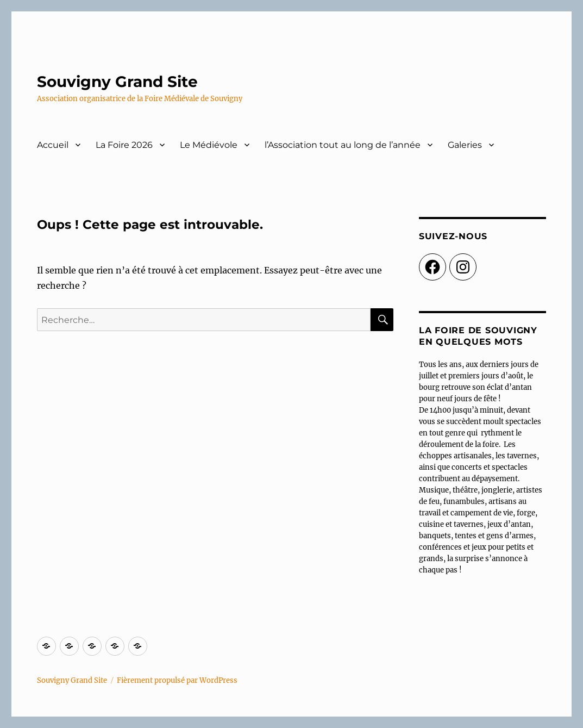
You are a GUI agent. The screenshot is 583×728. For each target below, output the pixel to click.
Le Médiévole (209, 145)
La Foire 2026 (124, 145)
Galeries (465, 145)
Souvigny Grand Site (117, 82)
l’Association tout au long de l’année (343, 145)
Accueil (53, 145)
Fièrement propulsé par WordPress (177, 680)
